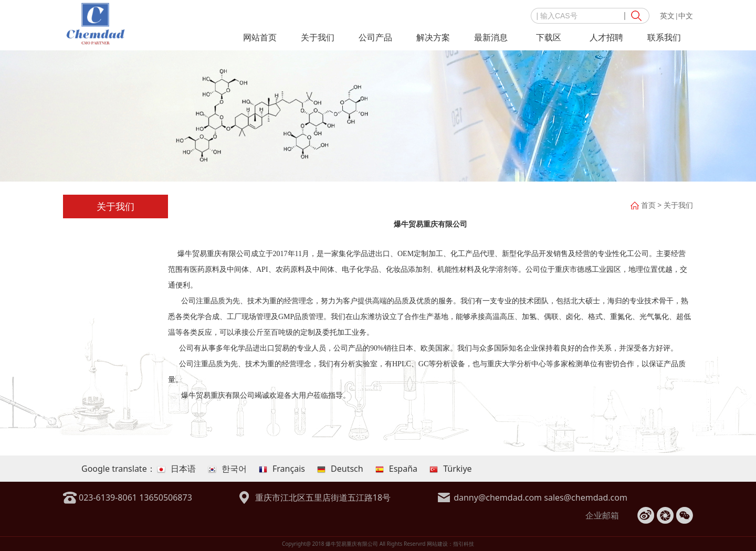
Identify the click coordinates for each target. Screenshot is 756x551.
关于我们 (318, 37)
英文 (667, 15)
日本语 (176, 469)
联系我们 (664, 37)
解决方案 (433, 37)
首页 (648, 205)
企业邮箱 (602, 515)
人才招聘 (606, 37)
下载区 (549, 37)
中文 (686, 15)
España (396, 469)
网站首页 (260, 37)
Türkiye (450, 469)
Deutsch (340, 469)
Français (282, 469)
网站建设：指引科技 (450, 544)
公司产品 (375, 37)
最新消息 (491, 37)
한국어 (227, 469)
